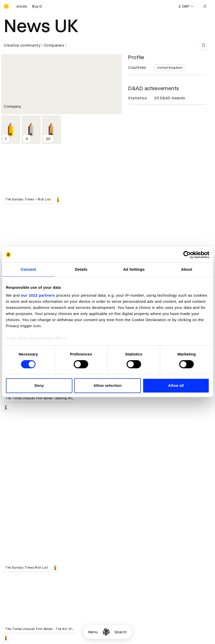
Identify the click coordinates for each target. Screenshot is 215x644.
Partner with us (88, 501)
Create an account (160, 537)
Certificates (15, 543)
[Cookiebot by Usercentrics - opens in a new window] (187, 255)
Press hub (153, 501)
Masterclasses (17, 549)
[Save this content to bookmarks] (204, 45)
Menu (93, 632)
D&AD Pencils (16, 531)
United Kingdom (170, 68)
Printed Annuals (18, 537)
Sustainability (16, 507)
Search (121, 632)
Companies (54, 45)
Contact (151, 495)
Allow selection (108, 385)
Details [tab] (81, 269)
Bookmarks (154, 543)
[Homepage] (106, 632)
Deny (39, 385)
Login (148, 531)
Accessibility (85, 549)
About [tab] (187, 269)
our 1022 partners (38, 295)
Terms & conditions (92, 531)
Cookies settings (26, 610)
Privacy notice (87, 543)
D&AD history (16, 495)
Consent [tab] (28, 269)
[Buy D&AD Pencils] (29, 6)
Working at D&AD (89, 495)
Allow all (176, 385)
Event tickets (16, 555)
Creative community (22, 45)
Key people (13, 501)
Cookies (81, 537)
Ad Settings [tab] (134, 269)
